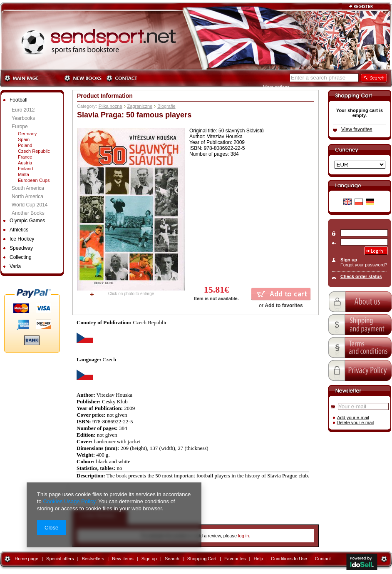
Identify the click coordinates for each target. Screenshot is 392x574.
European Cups (34, 180)
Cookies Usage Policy (69, 501)
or (281, 306)
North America (27, 196)
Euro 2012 (23, 110)
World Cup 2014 (30, 205)
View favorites (357, 129)
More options (276, 87)
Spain (24, 139)
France (25, 157)
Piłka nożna (110, 106)
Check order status (361, 276)
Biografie (166, 106)
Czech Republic (34, 151)
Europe (20, 127)
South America (28, 188)
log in (243, 536)
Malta (24, 174)
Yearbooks (23, 118)
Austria (25, 163)
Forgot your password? (364, 265)
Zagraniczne (140, 106)
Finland (25, 169)
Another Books (28, 213)
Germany (27, 134)
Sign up (349, 260)
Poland (25, 145)
